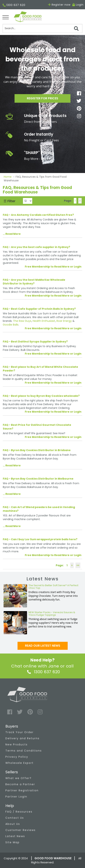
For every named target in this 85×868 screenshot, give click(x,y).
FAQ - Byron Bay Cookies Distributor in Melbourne (38, 479)
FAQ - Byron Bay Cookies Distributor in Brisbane (37, 450)
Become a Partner (20, 784)
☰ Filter (10, 201)
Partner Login (16, 797)
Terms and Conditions (24, 751)
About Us (13, 824)
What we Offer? (18, 778)
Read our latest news (43, 646)
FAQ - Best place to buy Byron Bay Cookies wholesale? (41, 396)
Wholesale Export (19, 763)
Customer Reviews (21, 830)
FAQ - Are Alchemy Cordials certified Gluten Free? (38, 215)
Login (80, 5)
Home (8, 177)
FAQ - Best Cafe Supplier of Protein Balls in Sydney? (39, 309)
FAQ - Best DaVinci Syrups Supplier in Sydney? (35, 342)
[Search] (43, 28)
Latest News (15, 836)
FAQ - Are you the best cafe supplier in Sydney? (36, 247)
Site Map (12, 842)
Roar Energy (64, 321)
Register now (59, 5)
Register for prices (42, 98)
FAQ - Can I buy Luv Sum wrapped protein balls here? (40, 539)
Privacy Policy (17, 757)
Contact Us (15, 818)
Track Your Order (19, 732)
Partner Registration (22, 790)
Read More (13, 234)
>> (78, 565)
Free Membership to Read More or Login (53, 267)
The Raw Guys (22, 321)
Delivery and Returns (22, 738)
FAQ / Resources (19, 812)
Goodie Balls (11, 325)
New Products (16, 744)
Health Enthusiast (44, 321)
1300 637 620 (14, 5)
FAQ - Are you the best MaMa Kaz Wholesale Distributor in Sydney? (34, 282)
